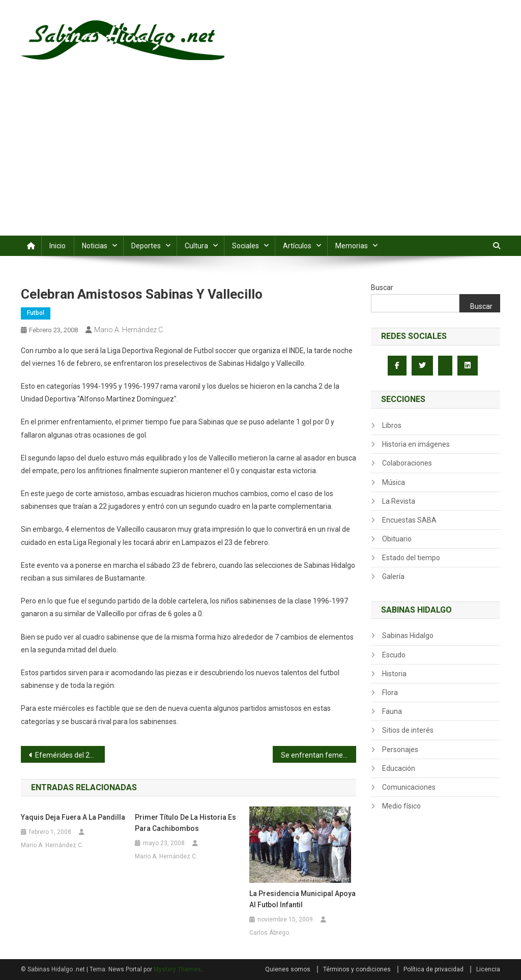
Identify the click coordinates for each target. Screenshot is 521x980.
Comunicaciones (409, 787)
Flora (390, 693)
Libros (392, 425)
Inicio (57, 246)
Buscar (382, 287)
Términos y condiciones (357, 969)
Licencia (488, 969)
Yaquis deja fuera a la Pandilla (73, 817)
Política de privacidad (433, 969)
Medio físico (401, 806)
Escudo (394, 655)
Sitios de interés (408, 730)
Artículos (297, 246)
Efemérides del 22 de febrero (70, 755)
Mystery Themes (177, 969)
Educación (399, 768)
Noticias (95, 246)
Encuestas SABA (409, 520)
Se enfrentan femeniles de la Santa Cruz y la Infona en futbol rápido (319, 755)
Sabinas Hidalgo (408, 636)
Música (394, 482)
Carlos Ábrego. (270, 933)
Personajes (400, 750)
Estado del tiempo (411, 558)
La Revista (399, 501)
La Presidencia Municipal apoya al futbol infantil (302, 899)
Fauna (392, 711)
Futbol (36, 313)
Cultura (196, 246)
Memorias (352, 246)
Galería (393, 577)
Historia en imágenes (416, 444)
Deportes (146, 246)
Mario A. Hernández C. (129, 330)
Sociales (245, 246)
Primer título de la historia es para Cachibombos (185, 823)
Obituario (397, 539)
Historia (394, 674)
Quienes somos (288, 969)
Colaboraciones (407, 463)
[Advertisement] (260, 159)
